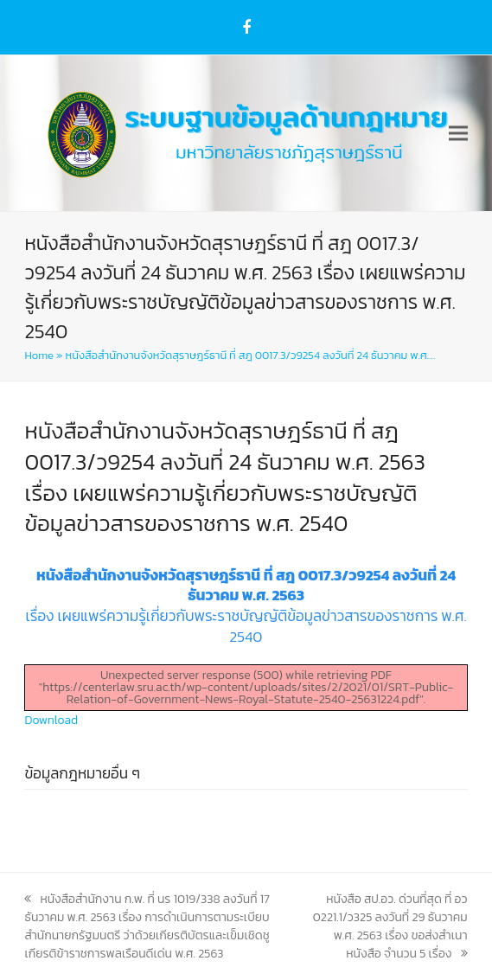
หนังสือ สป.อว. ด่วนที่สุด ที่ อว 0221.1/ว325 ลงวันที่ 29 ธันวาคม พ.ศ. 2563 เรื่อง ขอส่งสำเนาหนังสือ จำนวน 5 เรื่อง (390, 926)
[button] (458, 134)
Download (51, 720)
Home (38, 355)
